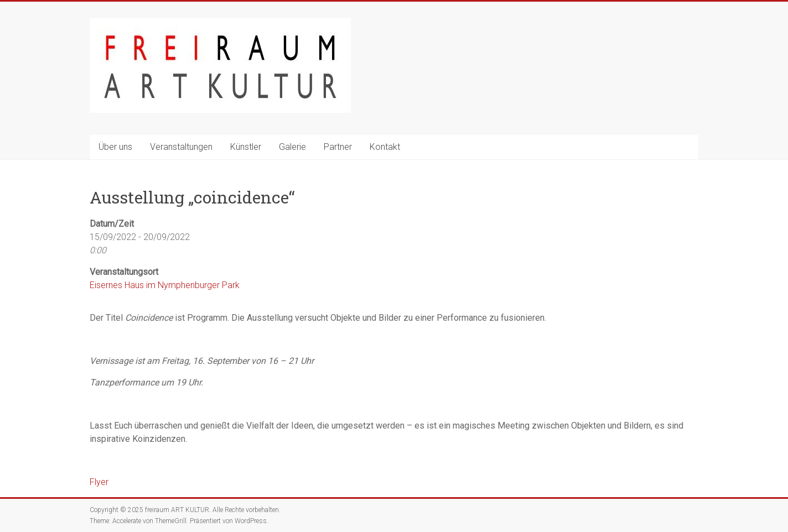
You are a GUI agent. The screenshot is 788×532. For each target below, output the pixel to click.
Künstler (246, 147)
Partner (338, 147)
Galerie (292, 147)
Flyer (99, 482)
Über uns (115, 147)
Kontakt (385, 147)
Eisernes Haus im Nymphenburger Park (165, 285)
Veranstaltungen (181, 147)
